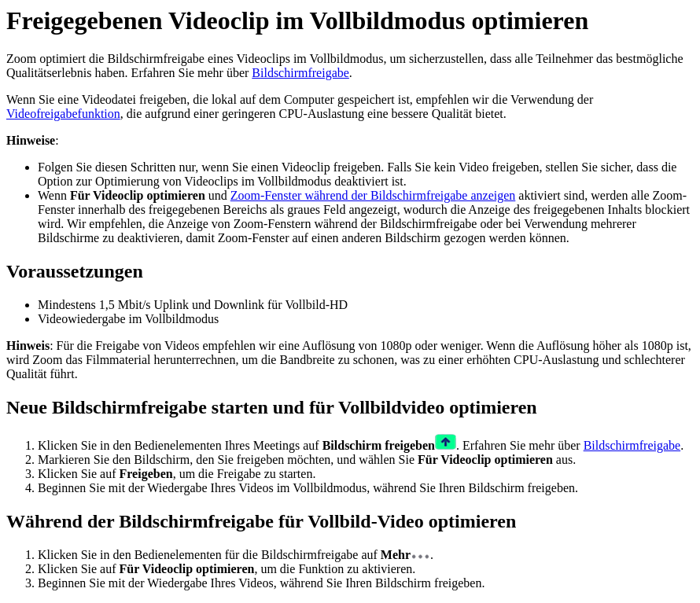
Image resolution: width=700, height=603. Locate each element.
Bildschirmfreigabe (300, 73)
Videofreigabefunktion (63, 114)
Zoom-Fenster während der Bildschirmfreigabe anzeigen (373, 195)
